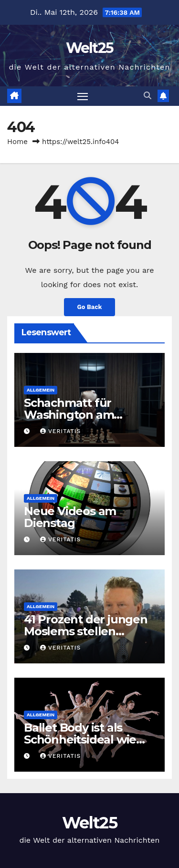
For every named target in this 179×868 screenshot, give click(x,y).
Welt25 (90, 48)
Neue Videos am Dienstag (70, 517)
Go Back (90, 307)
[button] (147, 96)
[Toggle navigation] (83, 96)
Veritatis (60, 431)
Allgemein (41, 390)
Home (17, 142)
